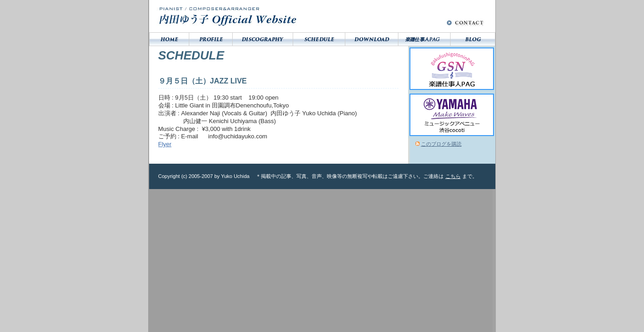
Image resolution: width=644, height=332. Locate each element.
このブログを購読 (441, 144)
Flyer (165, 144)
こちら (453, 176)
